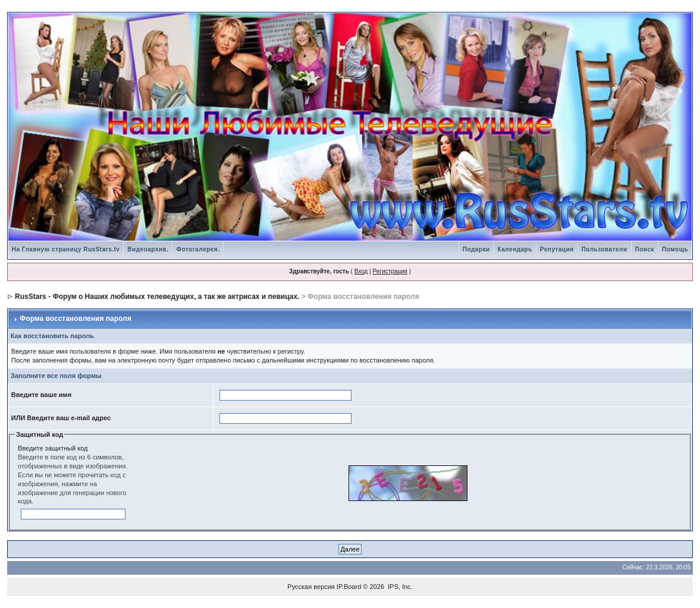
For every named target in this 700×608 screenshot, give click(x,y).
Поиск (645, 249)
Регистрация (390, 271)
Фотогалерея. (198, 249)
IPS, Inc (399, 587)
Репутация (557, 249)
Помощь (675, 249)
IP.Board (349, 587)
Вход (361, 271)
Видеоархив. (148, 249)
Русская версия (311, 587)
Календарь (515, 249)
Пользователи (605, 249)
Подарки (476, 249)
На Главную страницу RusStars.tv (66, 249)
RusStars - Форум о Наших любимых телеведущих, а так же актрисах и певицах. (157, 297)
